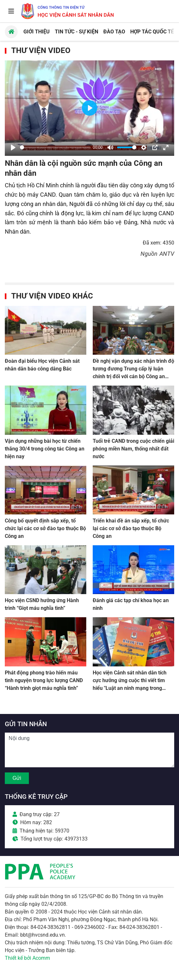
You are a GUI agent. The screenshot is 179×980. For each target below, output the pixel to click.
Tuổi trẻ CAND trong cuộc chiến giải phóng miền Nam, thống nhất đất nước (133, 449)
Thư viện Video (41, 50)
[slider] (55, 147)
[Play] (13, 147)
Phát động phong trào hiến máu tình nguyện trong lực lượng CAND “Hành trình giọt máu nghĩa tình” (44, 680)
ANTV (167, 254)
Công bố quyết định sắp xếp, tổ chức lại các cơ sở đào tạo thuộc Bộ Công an (45, 528)
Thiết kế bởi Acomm (27, 958)
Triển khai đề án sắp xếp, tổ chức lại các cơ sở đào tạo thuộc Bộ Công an (131, 528)
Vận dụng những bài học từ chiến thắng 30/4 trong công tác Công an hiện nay (45, 449)
